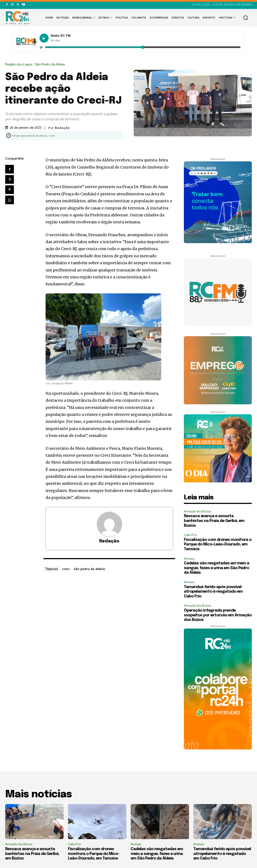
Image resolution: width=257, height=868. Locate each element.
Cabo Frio (190, 535)
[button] (245, 18)
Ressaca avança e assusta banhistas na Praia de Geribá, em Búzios (214, 521)
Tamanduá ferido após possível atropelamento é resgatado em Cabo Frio (213, 592)
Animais (189, 559)
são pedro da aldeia (89, 569)
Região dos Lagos (20, 64)
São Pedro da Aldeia (51, 64)
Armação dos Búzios (197, 511)
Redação (62, 128)
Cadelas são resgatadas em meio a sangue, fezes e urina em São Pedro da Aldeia (217, 568)
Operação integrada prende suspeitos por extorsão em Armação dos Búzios (218, 615)
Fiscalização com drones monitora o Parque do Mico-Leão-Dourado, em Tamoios (218, 544)
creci (66, 569)
